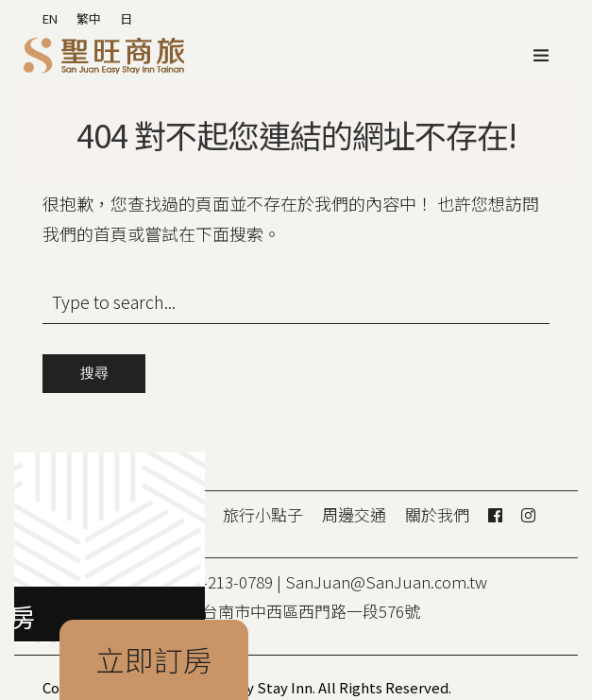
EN (50, 18)
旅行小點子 (263, 514)
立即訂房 (154, 659)
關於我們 (437, 514)
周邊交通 (354, 514)
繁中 (89, 18)
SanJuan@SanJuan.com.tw (386, 581)
